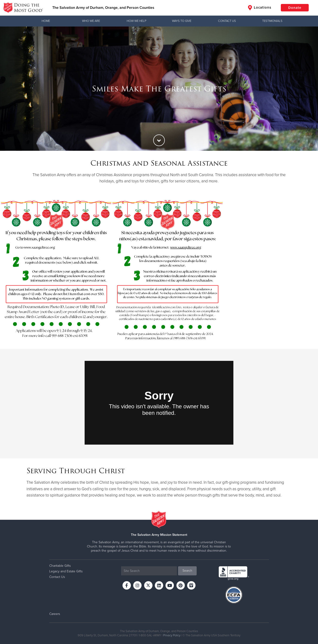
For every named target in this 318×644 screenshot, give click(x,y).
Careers (55, 614)
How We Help (136, 21)
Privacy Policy (172, 635)
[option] (159, 89)
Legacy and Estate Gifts (66, 571)
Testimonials (272, 21)
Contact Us (227, 21)
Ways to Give (182, 21)
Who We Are (91, 21)
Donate (295, 8)
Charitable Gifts (60, 566)
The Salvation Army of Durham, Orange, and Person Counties (103, 8)
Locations (260, 8)
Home (46, 21)
